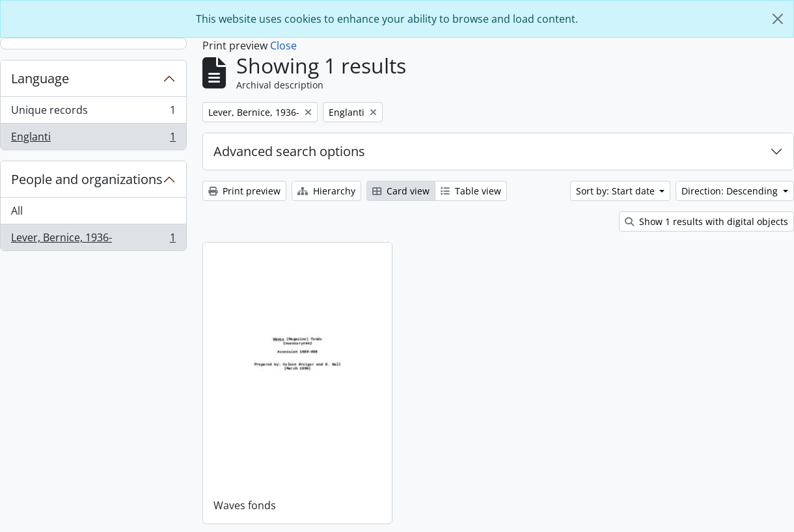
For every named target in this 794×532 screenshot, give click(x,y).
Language (40, 78)
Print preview (244, 191)
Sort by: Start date (617, 191)
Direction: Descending (731, 191)
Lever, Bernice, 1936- (93, 240)
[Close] (778, 19)
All (17, 211)
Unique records (93, 113)
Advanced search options (289, 151)
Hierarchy (326, 191)
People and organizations (87, 179)
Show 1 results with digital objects (706, 221)
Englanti (93, 139)
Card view (401, 191)
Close (283, 46)
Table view (471, 191)
